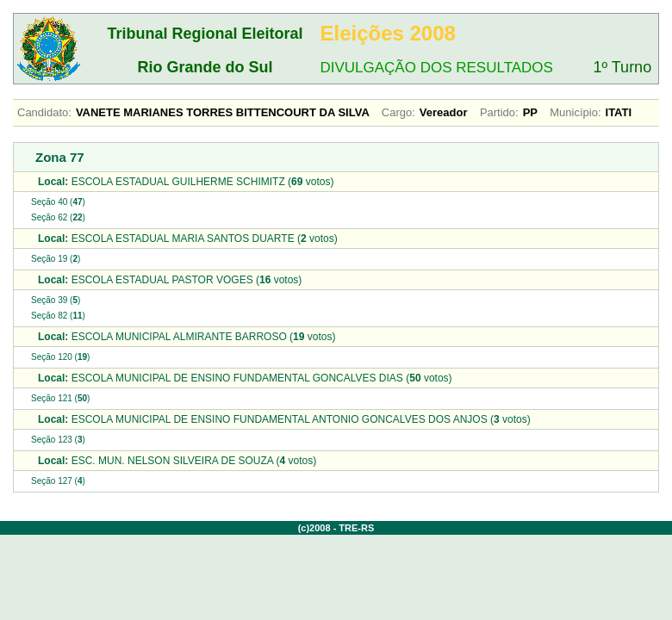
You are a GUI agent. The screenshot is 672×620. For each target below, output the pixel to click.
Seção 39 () (56, 300)
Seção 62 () (58, 217)
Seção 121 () (60, 398)
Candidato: (44, 112)
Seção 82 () (58, 316)
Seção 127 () (58, 481)
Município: (575, 112)
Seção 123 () (58, 440)
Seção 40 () (58, 202)
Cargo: (398, 112)
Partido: (499, 112)
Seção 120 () (60, 357)
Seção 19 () (56, 259)
